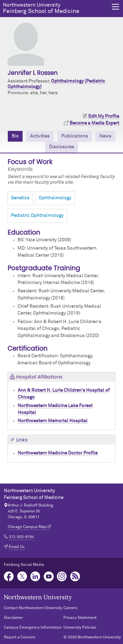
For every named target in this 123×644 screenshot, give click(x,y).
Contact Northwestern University (33, 608)
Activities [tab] (40, 136)
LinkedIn (35, 576)
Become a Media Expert (94, 123)
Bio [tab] (15, 136)
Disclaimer (13, 618)
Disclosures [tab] (62, 147)
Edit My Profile (104, 116)
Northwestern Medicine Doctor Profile (58, 453)
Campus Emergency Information (33, 627)
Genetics (20, 198)
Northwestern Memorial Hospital (53, 421)
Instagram (62, 576)
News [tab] (105, 136)
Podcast (75, 576)
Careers (70, 608)
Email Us (17, 547)
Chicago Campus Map (27, 527)
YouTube (49, 576)
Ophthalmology (55, 198)
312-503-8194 (21, 537)
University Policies (80, 627)
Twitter (22, 576)
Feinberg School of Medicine (55, 8)
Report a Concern (20, 637)
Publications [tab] (75, 136)
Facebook (9, 576)
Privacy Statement (80, 618)
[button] (115, 7)
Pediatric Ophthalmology (37, 216)
